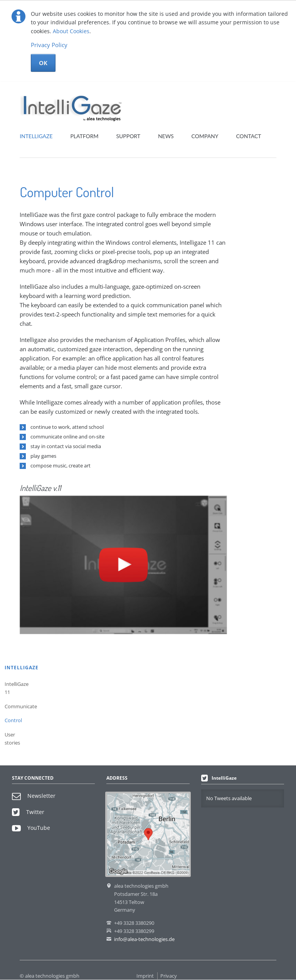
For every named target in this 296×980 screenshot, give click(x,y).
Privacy (169, 976)
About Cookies (71, 31)
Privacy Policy (49, 45)
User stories (12, 739)
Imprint (145, 976)
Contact (248, 136)
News (166, 136)
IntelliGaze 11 (17, 688)
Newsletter (34, 796)
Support (128, 136)
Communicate (18, 706)
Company (205, 136)
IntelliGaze (36, 136)
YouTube (31, 828)
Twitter (28, 812)
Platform (84, 136)
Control (13, 720)
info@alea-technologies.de (144, 939)
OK (43, 63)
